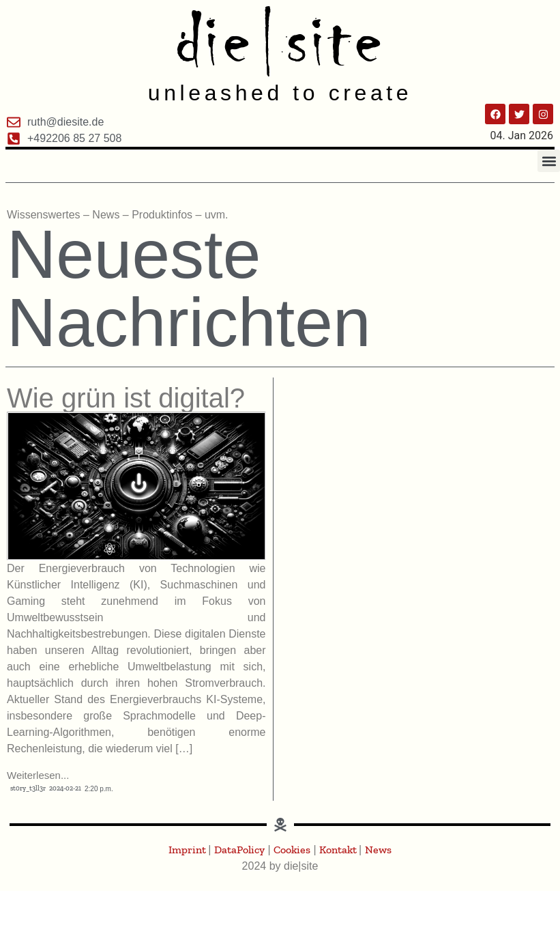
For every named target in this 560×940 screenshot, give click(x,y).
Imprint (188, 850)
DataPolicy (239, 850)
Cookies (292, 850)
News (378, 850)
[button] (549, 161)
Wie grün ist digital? (126, 398)
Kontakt (339, 850)
